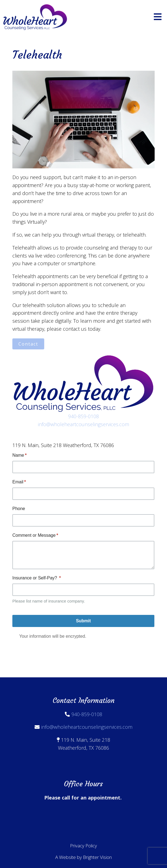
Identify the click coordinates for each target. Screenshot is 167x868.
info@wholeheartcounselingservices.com (83, 424)
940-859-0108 (83, 416)
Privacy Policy (83, 846)
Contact (28, 344)
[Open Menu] (158, 17)
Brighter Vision (97, 857)
